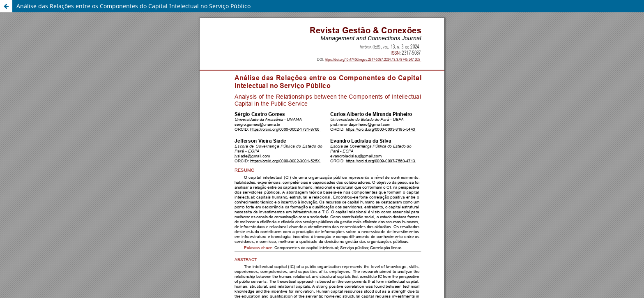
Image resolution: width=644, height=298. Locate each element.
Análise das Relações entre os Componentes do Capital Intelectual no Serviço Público (133, 6)
